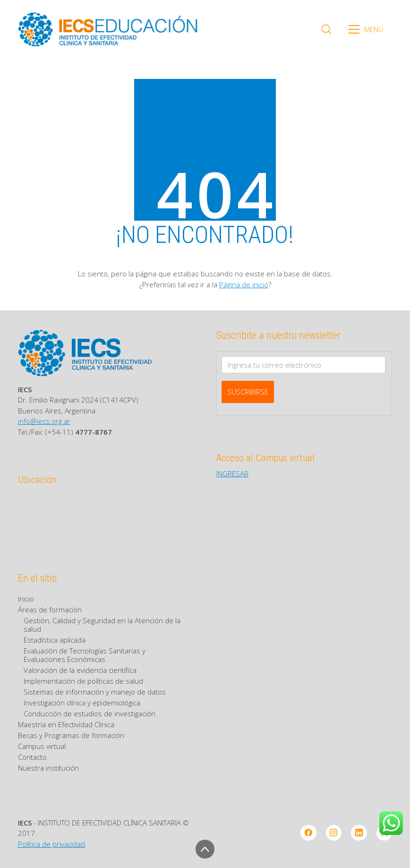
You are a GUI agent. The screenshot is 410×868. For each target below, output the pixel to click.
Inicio (26, 599)
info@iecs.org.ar (44, 421)
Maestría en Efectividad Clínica (66, 724)
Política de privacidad (51, 844)
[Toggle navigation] (369, 29)
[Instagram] (334, 833)
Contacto (32, 757)
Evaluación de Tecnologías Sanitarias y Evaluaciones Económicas (85, 655)
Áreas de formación (50, 610)
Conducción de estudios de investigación (90, 713)
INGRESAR (232, 473)
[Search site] (326, 29)
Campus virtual (42, 746)
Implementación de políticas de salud (83, 681)
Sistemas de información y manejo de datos (95, 692)
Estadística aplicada (55, 640)
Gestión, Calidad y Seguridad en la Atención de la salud (102, 625)
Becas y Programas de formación (71, 735)
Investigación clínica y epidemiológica (82, 703)
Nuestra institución (48, 768)
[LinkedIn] (359, 833)
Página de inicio (244, 284)
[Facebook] (308, 833)
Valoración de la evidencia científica (80, 670)
